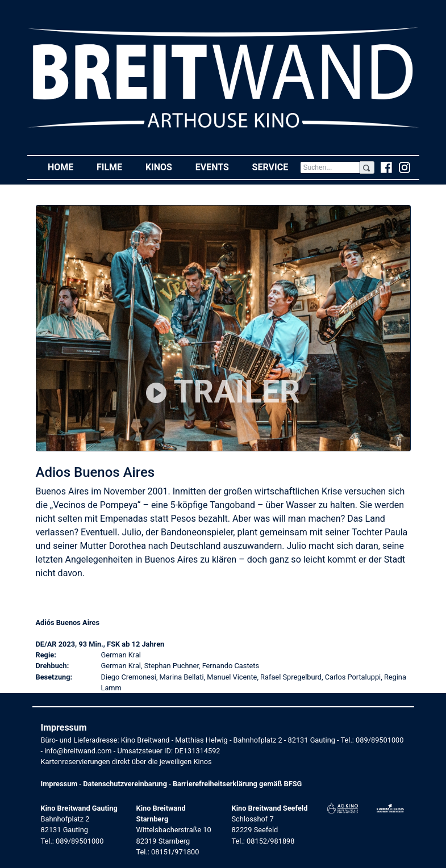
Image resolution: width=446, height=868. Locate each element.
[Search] (330, 167)
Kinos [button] (164, 167)
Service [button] (276, 167)
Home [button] (66, 167)
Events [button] (218, 167)
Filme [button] (115, 167)
